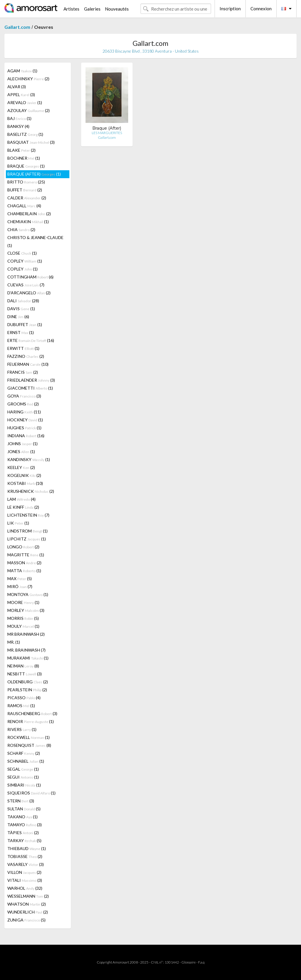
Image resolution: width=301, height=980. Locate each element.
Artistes (71, 9)
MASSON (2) (24, 563)
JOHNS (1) (22, 444)
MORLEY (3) (26, 610)
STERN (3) (21, 801)
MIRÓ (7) (20, 586)
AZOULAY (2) (29, 110)
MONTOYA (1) (28, 594)
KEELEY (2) (21, 467)
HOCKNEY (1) (25, 420)
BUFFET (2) (25, 190)
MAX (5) (20, 579)
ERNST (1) (21, 332)
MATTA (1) (24, 571)
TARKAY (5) (24, 840)
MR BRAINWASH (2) (26, 634)
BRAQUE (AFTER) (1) (34, 174)
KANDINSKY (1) (29, 459)
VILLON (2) (24, 872)
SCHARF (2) (24, 753)
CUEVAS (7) (26, 285)
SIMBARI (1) (24, 785)
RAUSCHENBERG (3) (32, 713)
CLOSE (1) (22, 253)
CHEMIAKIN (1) (28, 222)
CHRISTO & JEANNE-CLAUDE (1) (35, 241)
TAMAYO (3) (25, 825)
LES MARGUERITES (107, 133)
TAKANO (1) (22, 817)
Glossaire (189, 962)
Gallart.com (17, 27)
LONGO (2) (23, 547)
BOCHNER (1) (24, 158)
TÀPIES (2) (23, 833)
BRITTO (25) (26, 182)
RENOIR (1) (31, 721)
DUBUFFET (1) (25, 324)
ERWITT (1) (23, 348)
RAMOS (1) (21, 706)
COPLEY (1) (25, 261)
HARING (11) (24, 412)
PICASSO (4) (24, 698)
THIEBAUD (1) (27, 848)
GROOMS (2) (23, 404)
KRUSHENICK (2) (31, 491)
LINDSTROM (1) (27, 531)
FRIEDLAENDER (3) (31, 380)
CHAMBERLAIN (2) (29, 214)
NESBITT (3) (25, 674)
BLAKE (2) (21, 150)
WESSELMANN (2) (28, 896)
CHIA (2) (21, 229)
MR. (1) (14, 642)
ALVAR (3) (17, 87)
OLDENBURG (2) (28, 682)
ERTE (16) (31, 340)
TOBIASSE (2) (25, 856)
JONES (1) (21, 451)
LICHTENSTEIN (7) (28, 515)
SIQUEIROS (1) (31, 793)
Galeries (92, 9)
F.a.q (201, 962)
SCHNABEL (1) (26, 761)
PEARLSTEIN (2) (27, 690)
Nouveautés (117, 9)
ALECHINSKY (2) (28, 79)
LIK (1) (18, 523)
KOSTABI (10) (25, 483)
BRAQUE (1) (26, 166)
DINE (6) (18, 317)
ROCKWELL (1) (29, 737)
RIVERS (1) (22, 729)
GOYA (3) (24, 396)
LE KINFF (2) (23, 507)
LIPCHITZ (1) (27, 539)
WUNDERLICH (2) (28, 912)
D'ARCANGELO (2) (29, 293)
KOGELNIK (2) (24, 475)
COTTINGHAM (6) (30, 277)
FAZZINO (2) (26, 356)
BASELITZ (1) (25, 134)
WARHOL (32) (25, 888)
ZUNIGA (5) (26, 920)
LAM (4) (21, 499)
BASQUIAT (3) (31, 142)
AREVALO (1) (25, 102)
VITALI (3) (25, 880)
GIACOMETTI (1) (30, 388)
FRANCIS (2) (23, 372)
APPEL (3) (21, 95)
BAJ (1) (19, 118)
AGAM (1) (22, 71)
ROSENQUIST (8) (29, 745)
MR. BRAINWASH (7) (26, 650)
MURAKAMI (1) (28, 658)
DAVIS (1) (21, 309)
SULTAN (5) (24, 809)
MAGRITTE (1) (26, 555)
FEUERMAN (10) (28, 364)
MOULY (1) (23, 626)
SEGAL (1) (23, 769)
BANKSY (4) (18, 126)
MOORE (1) (23, 602)
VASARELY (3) (26, 864)
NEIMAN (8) (23, 666)
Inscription (230, 9)
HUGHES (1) (24, 428)
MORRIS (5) (23, 618)
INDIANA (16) (26, 436)
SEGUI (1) (23, 777)
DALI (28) (23, 301)
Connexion (261, 9)
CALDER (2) (27, 198)
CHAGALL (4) (24, 206)
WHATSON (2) (27, 904)
